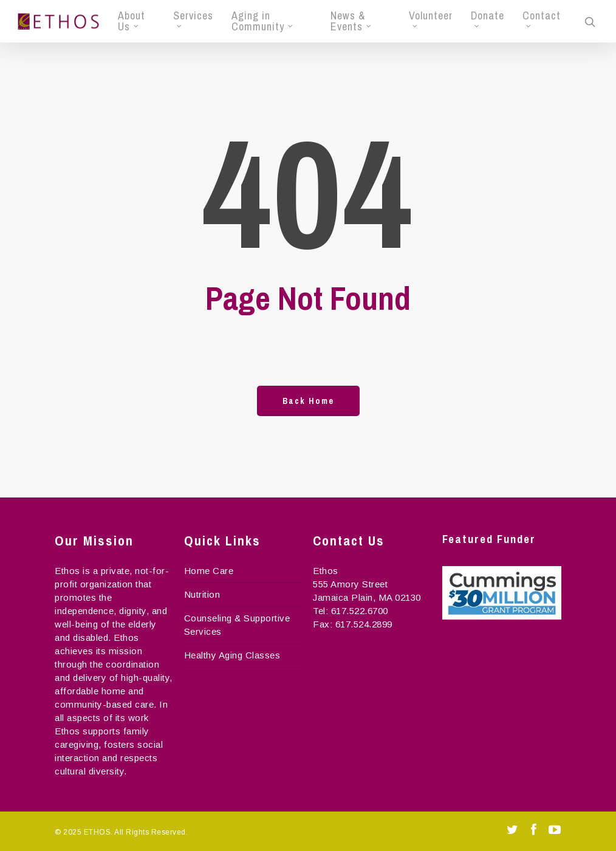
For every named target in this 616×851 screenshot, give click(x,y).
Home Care (209, 571)
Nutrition (202, 594)
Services (193, 19)
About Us (132, 21)
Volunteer (431, 19)
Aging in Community (263, 21)
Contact (542, 19)
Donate (488, 19)
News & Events (351, 21)
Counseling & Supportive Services (237, 625)
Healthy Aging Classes (232, 655)
